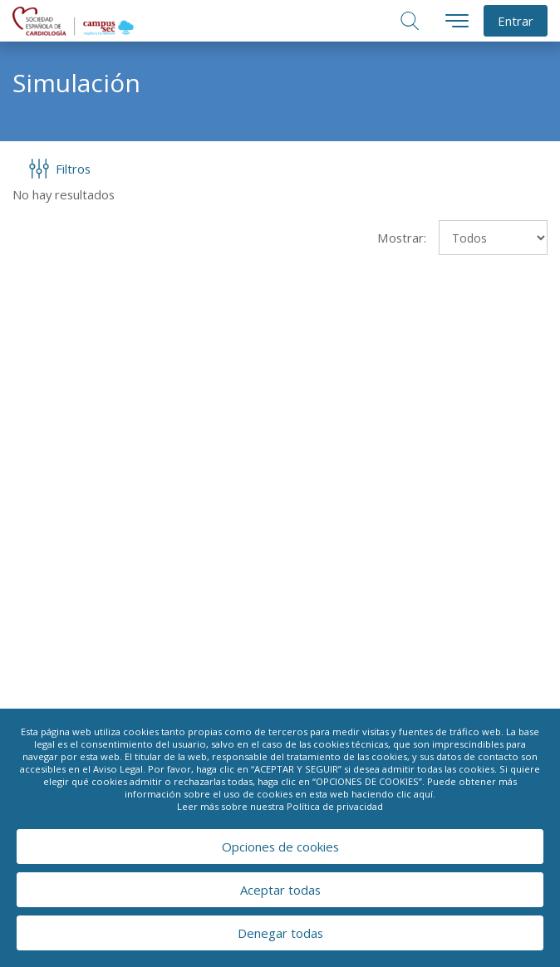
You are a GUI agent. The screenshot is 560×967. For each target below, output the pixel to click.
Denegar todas (280, 933)
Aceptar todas (280, 890)
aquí (423, 794)
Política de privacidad (335, 806)
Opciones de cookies (280, 847)
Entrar (516, 21)
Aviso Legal (118, 769)
